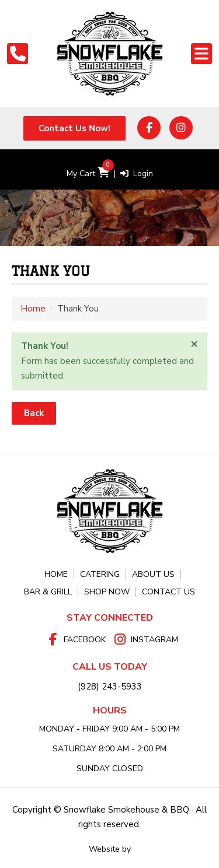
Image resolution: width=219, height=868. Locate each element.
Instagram (154, 640)
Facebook (85, 640)
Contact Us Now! (74, 128)
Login (137, 174)
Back (34, 413)
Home (33, 309)
